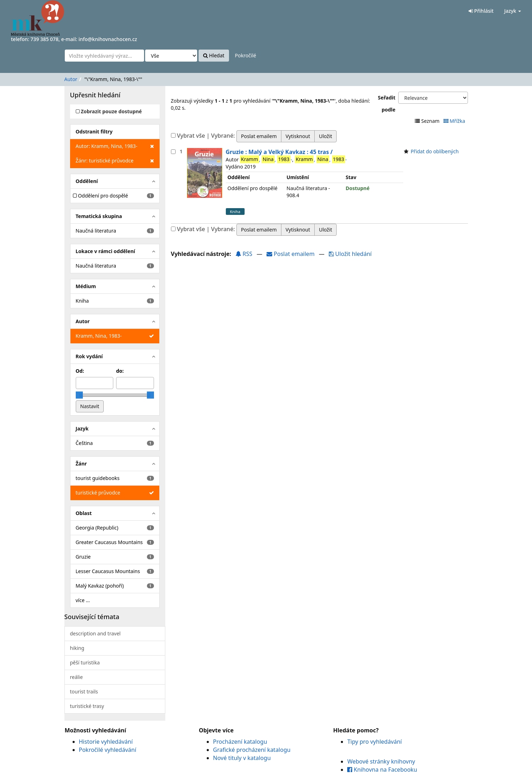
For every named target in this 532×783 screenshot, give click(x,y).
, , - (266, 159)
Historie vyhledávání (106, 742)
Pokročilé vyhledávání (108, 750)
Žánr (81, 464)
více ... (83, 600)
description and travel (95, 633)
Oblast (84, 513)
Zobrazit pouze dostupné (109, 111)
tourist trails (84, 691)
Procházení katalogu (240, 742)
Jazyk (513, 11)
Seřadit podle (387, 104)
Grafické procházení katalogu (252, 750)
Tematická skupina (99, 216)
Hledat (214, 55)
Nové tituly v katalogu (242, 758)
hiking (77, 648)
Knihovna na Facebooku (382, 770)
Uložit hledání (350, 254)
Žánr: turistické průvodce (115, 161)
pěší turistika (85, 662)
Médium (86, 286)
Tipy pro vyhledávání (374, 742)
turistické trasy (87, 706)
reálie (76, 677)
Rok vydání (89, 356)
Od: (80, 371)
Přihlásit (481, 11)
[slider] (79, 395)
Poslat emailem (291, 254)
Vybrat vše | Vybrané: (206, 136)
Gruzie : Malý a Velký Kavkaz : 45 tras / (279, 152)
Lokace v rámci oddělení (105, 251)
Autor (71, 79)
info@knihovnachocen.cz (108, 39)
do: (120, 371)
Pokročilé (245, 55)
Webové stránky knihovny (381, 761)
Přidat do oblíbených (435, 151)
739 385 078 (44, 39)
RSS (244, 254)
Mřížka (455, 121)
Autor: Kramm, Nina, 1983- (115, 146)
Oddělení (87, 181)
